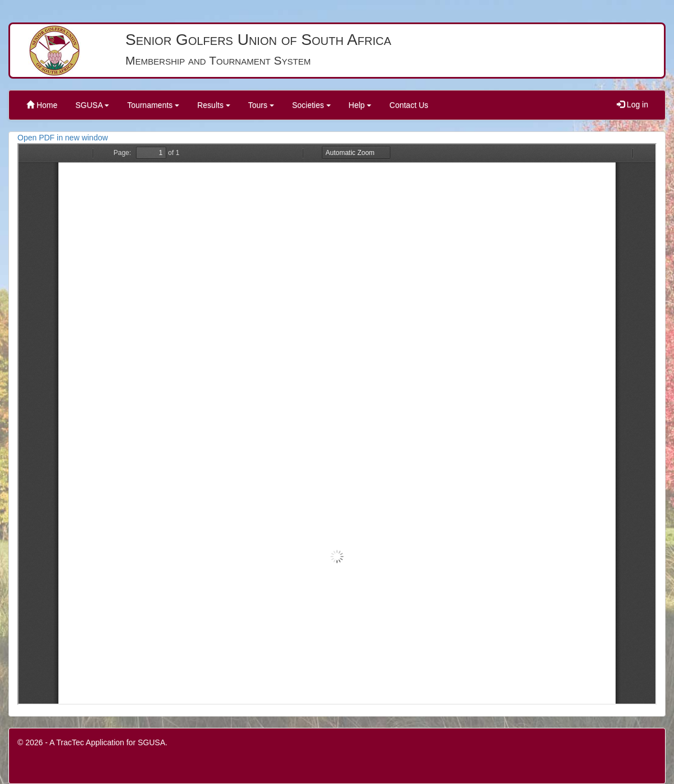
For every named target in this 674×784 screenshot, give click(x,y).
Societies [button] (311, 105)
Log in (632, 104)
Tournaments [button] (153, 105)
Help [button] (360, 105)
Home (42, 105)
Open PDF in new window (63, 138)
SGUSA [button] (92, 105)
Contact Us (409, 105)
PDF (337, 424)
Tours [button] (261, 105)
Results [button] (214, 105)
